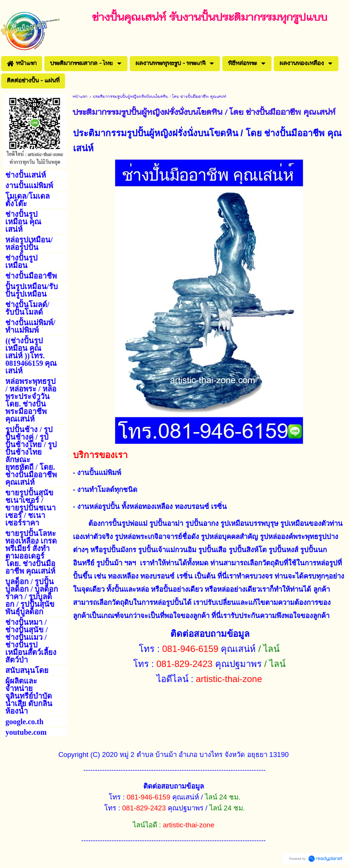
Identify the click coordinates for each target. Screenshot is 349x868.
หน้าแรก (80, 97)
